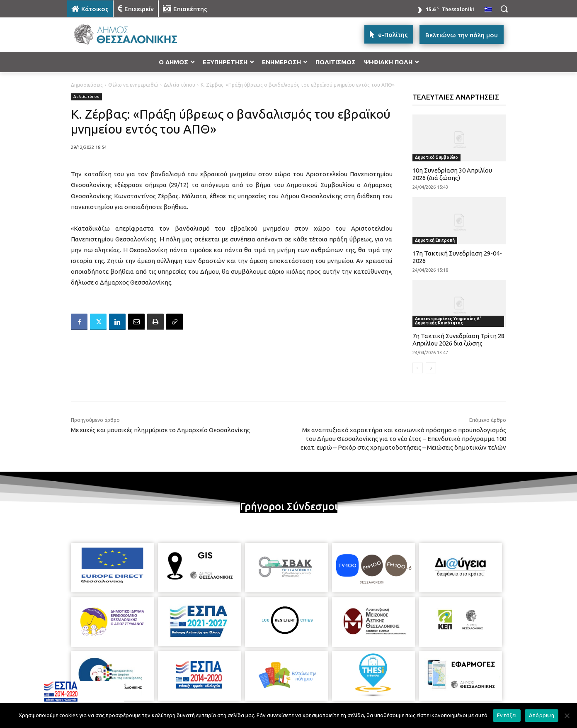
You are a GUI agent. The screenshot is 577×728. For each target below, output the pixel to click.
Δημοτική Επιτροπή (435, 240)
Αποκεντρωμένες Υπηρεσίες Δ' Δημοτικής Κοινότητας (448, 321)
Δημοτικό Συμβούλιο (436, 157)
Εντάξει (507, 715)
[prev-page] (418, 368)
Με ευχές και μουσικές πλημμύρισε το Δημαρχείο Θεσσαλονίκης (160, 430)
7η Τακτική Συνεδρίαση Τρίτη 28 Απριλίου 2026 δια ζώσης (458, 340)
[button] (504, 9)
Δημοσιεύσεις (87, 85)
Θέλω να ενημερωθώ (133, 85)
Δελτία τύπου (179, 85)
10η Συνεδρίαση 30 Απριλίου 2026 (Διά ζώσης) (452, 174)
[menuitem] (488, 10)
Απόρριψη (542, 715)
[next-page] (431, 368)
